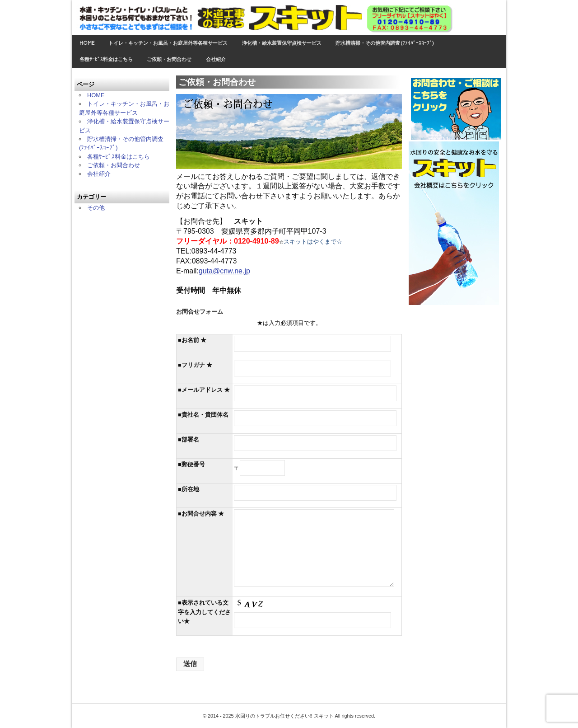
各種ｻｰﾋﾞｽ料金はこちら (106, 59)
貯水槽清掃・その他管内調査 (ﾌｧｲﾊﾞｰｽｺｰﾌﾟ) (385, 43)
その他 (96, 208)
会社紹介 (216, 59)
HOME (87, 43)
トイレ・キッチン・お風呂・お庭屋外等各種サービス (168, 43)
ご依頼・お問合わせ (169, 59)
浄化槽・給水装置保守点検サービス (282, 43)
